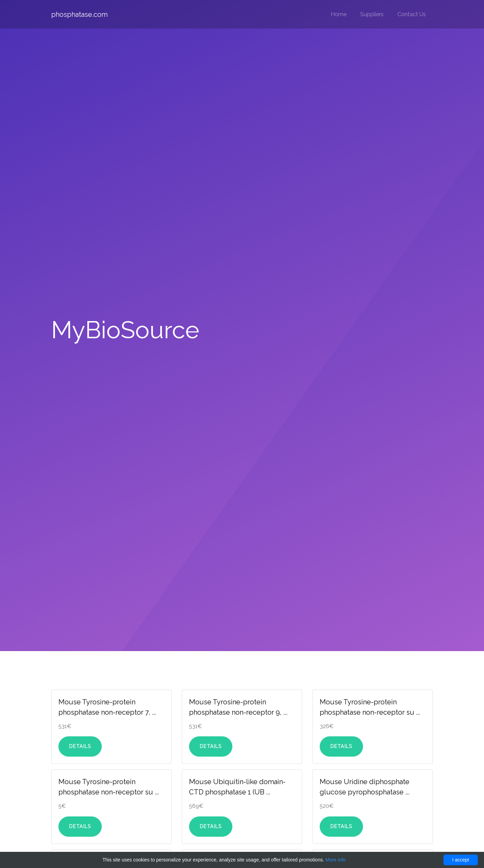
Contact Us (412, 14)
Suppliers (372, 14)
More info (335, 860)
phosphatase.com (79, 14)
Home (339, 14)
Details (80, 746)
